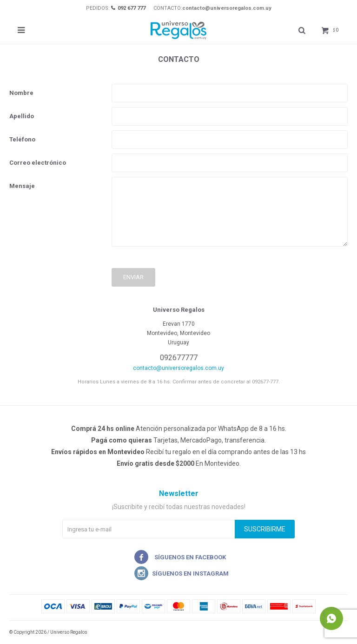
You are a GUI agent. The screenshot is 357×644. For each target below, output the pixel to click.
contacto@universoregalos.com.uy (227, 8)
